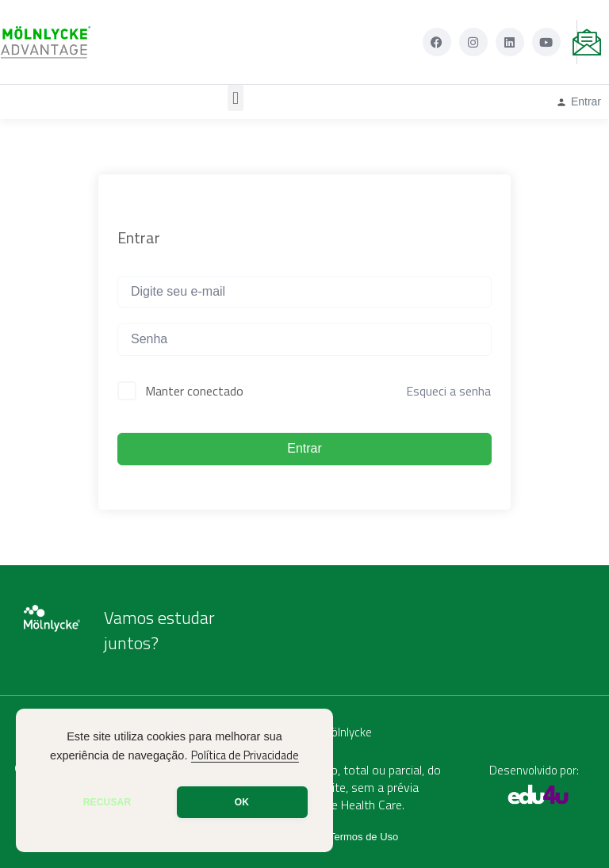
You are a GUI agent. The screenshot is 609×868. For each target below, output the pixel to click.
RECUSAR (107, 802)
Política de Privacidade (245, 755)
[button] (235, 98)
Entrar (304, 448)
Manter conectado (194, 391)
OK (242, 802)
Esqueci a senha (448, 391)
